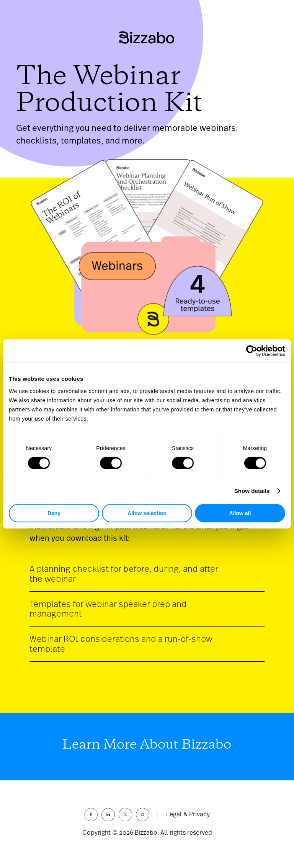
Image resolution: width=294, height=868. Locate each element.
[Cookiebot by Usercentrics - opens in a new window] (252, 351)
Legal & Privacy (188, 814)
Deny (54, 513)
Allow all (240, 513)
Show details (252, 491)
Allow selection (147, 513)
